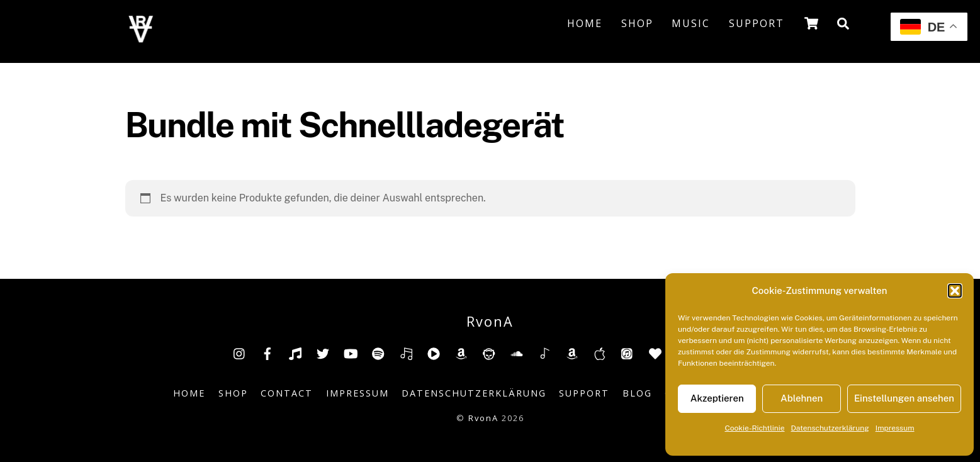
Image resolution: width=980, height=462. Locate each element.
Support (757, 23)
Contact (287, 393)
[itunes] (628, 353)
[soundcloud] (517, 353)
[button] (955, 291)
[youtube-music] (434, 353)
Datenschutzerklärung (830, 428)
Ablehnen (802, 398)
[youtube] (351, 353)
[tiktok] (295, 353)
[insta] (240, 353)
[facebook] (268, 353)
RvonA (483, 418)
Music (691, 23)
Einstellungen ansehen (904, 398)
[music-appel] (600, 353)
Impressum (895, 428)
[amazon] (461, 353)
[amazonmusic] (572, 353)
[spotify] (378, 353)
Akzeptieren (717, 398)
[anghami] (655, 353)
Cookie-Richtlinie (754, 428)
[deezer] (406, 353)
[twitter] (323, 353)
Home (585, 23)
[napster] (489, 353)
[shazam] (544, 353)
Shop (637, 23)
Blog (637, 393)
